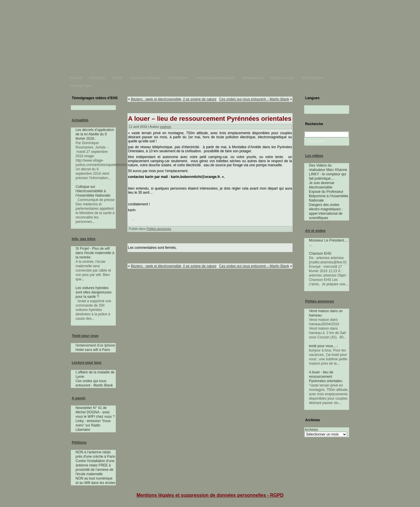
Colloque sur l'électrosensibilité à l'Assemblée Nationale (93, 191)
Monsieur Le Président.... (328, 240)
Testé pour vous (85, 336)
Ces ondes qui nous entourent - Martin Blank (94, 383)
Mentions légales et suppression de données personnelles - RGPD (210, 495)
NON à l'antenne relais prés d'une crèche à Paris (95, 454)
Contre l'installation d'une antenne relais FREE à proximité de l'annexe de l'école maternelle (95, 467)
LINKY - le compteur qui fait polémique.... (327, 176)
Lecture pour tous (87, 363)
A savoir (79, 398)
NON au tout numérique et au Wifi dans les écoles (95, 481)
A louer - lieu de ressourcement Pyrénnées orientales (325, 377)
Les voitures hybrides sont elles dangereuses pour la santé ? (93, 292)
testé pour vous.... (323, 346)
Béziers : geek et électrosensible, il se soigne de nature (174, 99)
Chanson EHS (320, 254)
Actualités (80, 120)
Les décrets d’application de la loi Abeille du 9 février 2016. (95, 134)
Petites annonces (159, 229)
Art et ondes (315, 231)
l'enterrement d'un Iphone (95, 345)
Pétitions (79, 443)
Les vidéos (314, 156)
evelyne (166, 127)
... (109, 178)
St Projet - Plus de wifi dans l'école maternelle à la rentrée (95, 253)
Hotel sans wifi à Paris (93, 350)
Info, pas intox (84, 239)
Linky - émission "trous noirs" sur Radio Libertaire (93, 425)
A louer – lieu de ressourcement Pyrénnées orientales (210, 119)
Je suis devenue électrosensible (322, 185)
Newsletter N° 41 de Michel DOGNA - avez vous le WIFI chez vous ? (95, 412)
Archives (311, 430)
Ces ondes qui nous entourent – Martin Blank (254, 99)
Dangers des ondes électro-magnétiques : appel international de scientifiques (326, 211)
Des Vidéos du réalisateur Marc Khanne (328, 168)
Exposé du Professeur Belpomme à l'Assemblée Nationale (329, 196)
